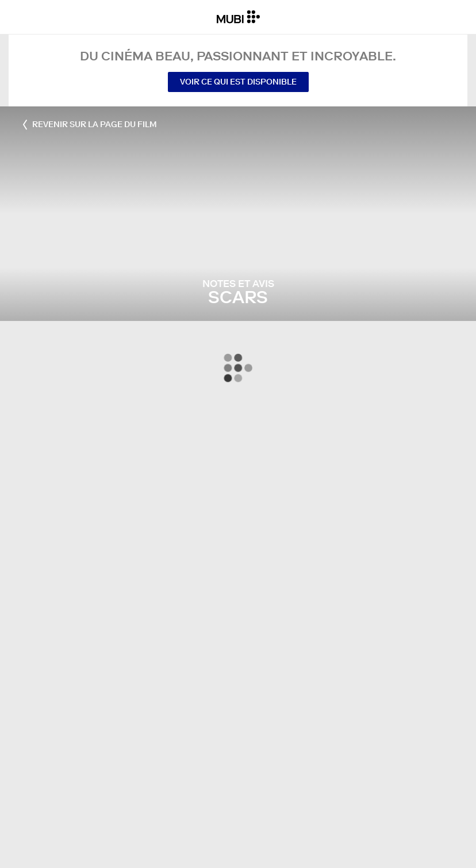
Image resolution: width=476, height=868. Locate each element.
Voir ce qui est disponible (238, 82)
